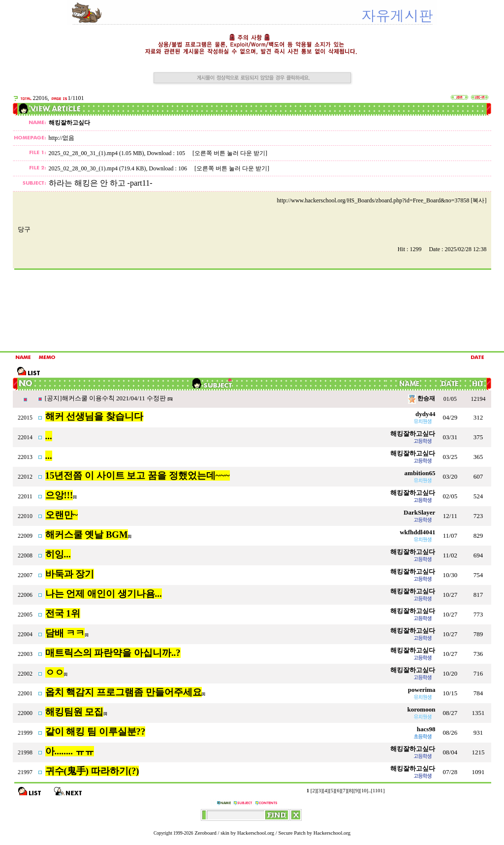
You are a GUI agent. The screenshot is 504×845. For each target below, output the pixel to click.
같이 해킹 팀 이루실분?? (95, 731)
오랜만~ (62, 515)
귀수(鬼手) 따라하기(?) (92, 771)
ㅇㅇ (55, 672)
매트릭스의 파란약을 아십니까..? (113, 653)
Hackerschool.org (256, 833)
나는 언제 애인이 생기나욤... (104, 594)
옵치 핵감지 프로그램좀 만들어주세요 (124, 692)
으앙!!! (59, 495)
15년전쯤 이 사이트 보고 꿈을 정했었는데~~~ (138, 475)
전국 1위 (63, 613)
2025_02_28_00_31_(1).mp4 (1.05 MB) (96, 153)
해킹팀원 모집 (75, 712)
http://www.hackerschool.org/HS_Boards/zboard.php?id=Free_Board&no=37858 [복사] (382, 200)
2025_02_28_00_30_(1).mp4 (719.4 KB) (97, 168)
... (49, 436)
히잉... (58, 554)
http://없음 (62, 138)
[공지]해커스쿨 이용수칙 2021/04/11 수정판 (106, 398)
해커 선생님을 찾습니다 (94, 416)
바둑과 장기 (70, 574)
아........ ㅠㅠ (70, 751)
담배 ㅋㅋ (65, 633)
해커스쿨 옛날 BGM (87, 535)
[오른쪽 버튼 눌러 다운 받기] (230, 153)
